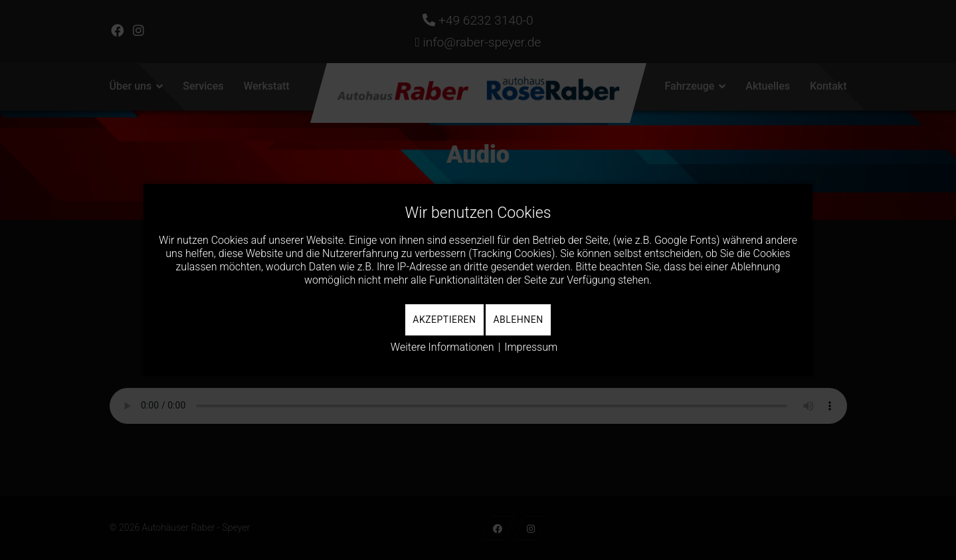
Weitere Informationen (442, 347)
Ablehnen (518, 320)
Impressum (531, 347)
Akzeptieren (444, 320)
